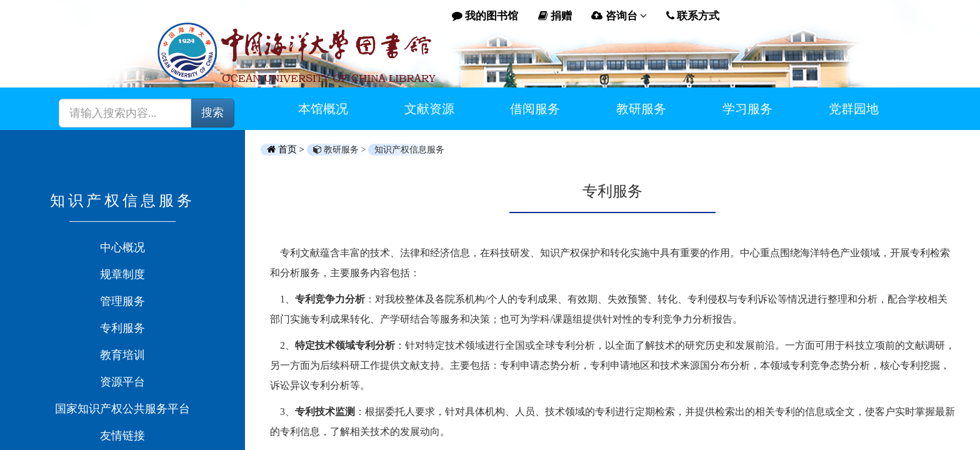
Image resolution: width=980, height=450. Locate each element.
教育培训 (122, 355)
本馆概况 (323, 109)
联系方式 (693, 16)
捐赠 (555, 16)
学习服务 (747, 109)
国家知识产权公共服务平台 (122, 409)
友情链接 (122, 436)
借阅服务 (535, 109)
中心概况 (122, 247)
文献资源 (429, 109)
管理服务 (122, 301)
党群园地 (854, 109)
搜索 (212, 112)
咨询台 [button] (619, 16)
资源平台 (122, 382)
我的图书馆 (485, 16)
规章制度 (122, 274)
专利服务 (122, 328)
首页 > (287, 149)
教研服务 (641, 109)
